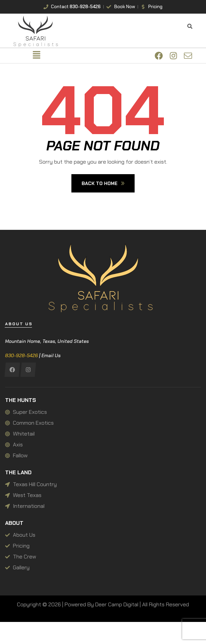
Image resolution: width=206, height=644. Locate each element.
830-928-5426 (21, 355)
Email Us (51, 355)
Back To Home (103, 183)
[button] (36, 56)
